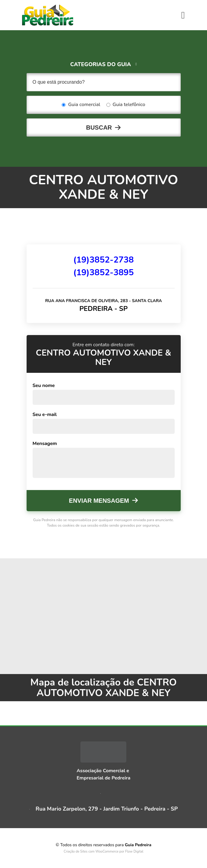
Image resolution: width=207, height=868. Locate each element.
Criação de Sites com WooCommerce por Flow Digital (104, 852)
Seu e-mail (45, 415)
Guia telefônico (126, 105)
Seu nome (44, 386)
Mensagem (45, 444)
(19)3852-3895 (103, 273)
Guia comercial (81, 105)
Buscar (99, 127)
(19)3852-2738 (103, 260)
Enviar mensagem (99, 501)
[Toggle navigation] (183, 15)
